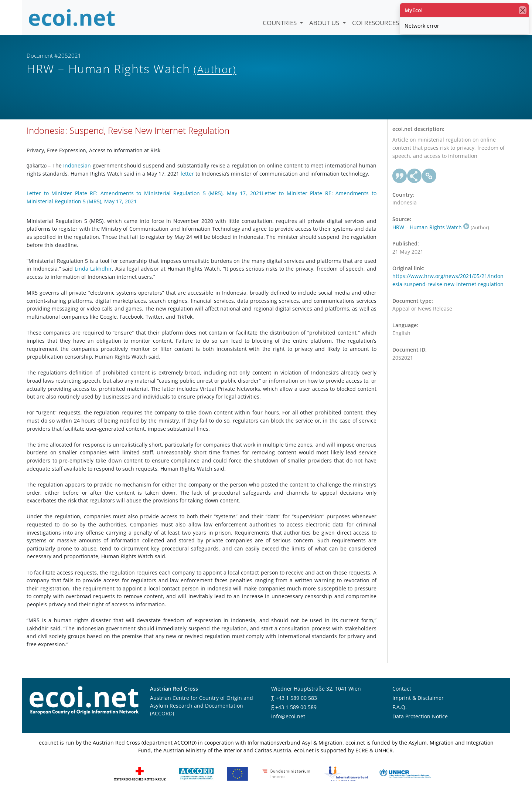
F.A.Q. (400, 713)
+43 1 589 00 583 (296, 704)
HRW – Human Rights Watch (431, 233)
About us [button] (325, 23)
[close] (523, 10)
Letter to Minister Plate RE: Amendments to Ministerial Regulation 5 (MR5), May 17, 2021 (144, 199)
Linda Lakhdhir (93, 275)
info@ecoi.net (288, 722)
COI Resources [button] (376, 23)
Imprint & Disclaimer (418, 704)
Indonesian (77, 171)
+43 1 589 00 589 (296, 713)
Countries (280, 23)
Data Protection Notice (420, 722)
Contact (402, 694)
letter (187, 179)
